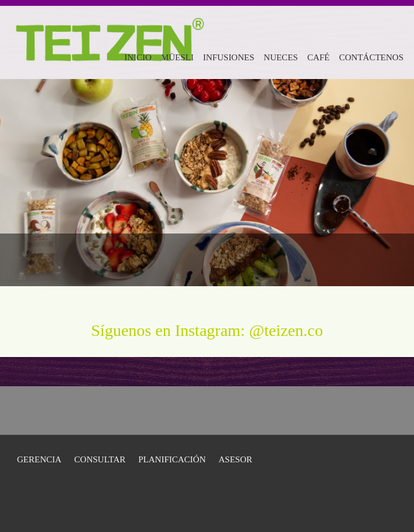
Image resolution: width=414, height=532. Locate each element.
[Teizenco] (109, 29)
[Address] (376, 260)
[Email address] (358, 260)
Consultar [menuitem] (100, 459)
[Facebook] (394, 260)
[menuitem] (138, 56)
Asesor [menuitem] (235, 459)
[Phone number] (341, 260)
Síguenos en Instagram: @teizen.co (207, 330)
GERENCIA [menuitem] (39, 459)
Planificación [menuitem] (172, 459)
